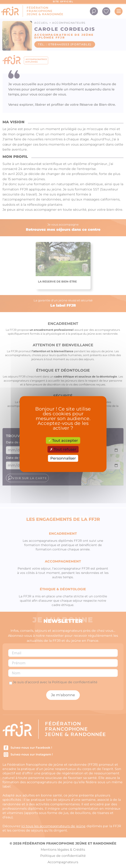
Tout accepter (63, 440)
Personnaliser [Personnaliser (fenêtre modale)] (63, 458)
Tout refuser (63, 449)
